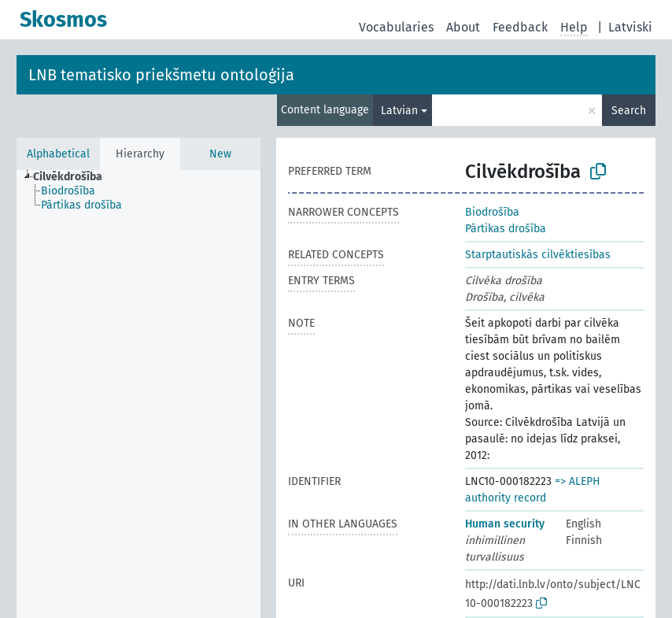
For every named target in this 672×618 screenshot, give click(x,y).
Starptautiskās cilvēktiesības (538, 255)
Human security (505, 524)
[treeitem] (74, 177)
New (220, 154)
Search (629, 111)
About (463, 27)
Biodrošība (492, 212)
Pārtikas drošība (506, 229)
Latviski (630, 27)
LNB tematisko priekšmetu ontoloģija (161, 75)
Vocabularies (396, 27)
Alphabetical (58, 154)
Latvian (399, 111)
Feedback (520, 27)
